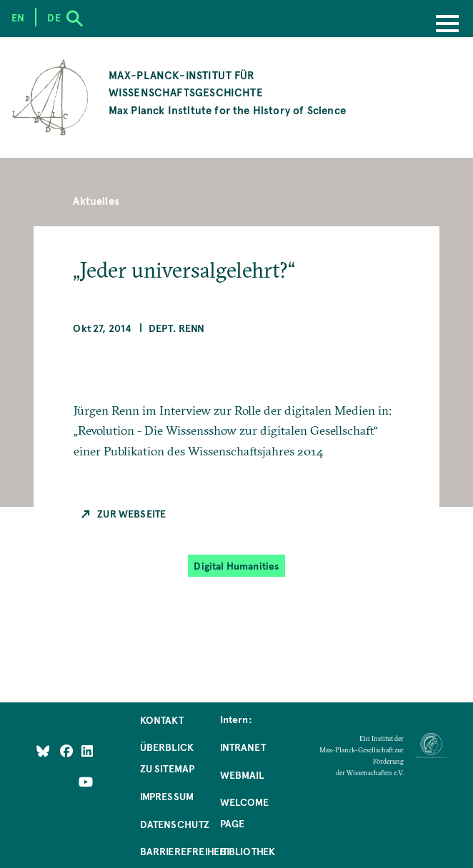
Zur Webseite (131, 513)
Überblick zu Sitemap (168, 757)
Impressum (167, 796)
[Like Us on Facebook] (68, 750)
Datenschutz (175, 824)
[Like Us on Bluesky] (43, 750)
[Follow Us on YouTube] (86, 781)
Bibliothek (248, 851)
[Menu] (447, 25)
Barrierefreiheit (184, 851)
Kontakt (162, 720)
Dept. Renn (177, 328)
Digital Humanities (236, 565)
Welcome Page (244, 812)
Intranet (243, 747)
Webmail (242, 774)
